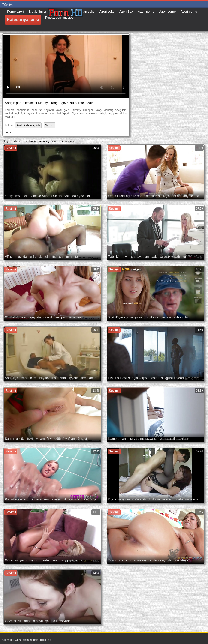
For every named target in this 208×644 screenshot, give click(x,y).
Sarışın (50, 125)
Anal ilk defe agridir (28, 125)
